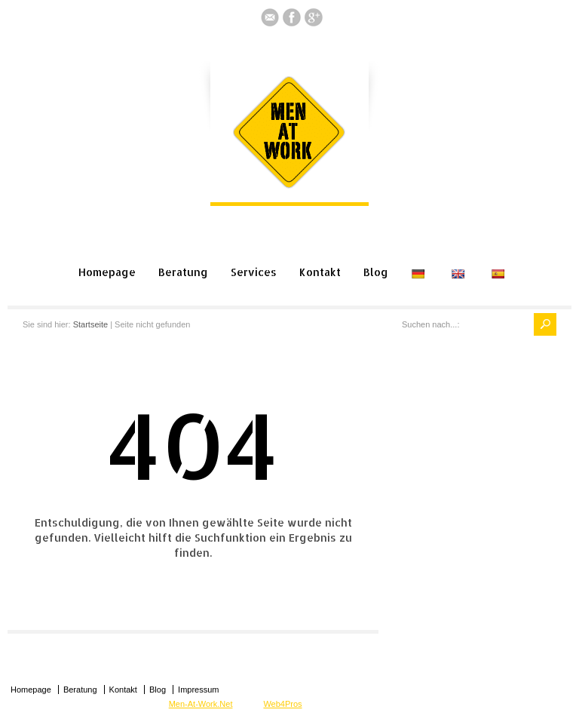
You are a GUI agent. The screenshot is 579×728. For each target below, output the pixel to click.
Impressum (198, 690)
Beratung (183, 272)
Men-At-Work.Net (201, 704)
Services (254, 272)
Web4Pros (282, 704)
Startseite (90, 324)
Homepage (107, 272)
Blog (376, 272)
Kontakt (320, 272)
